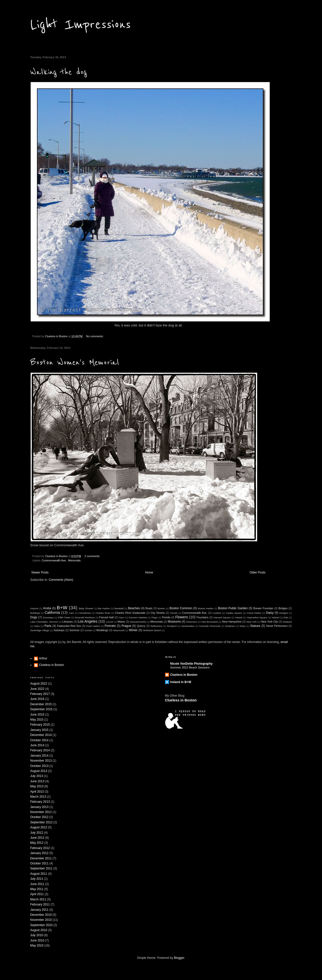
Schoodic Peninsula (210, 626)
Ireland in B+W (181, 682)
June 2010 (37, 940)
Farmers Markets (138, 617)
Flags (154, 617)
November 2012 (41, 812)
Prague (126, 626)
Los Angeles (88, 621)
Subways (59, 630)
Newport (287, 622)
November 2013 (41, 761)
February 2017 (40, 694)
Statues (255, 626)
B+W (62, 608)
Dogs (34, 617)
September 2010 (41, 925)
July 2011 (37, 879)
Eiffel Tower (64, 617)
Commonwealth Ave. (54, 560)
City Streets (158, 613)
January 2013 (39, 807)
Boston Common (181, 608)
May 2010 (37, 945)
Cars (71, 613)
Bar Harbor (104, 608)
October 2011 (39, 863)
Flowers (182, 617)
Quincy (141, 626)
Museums (174, 622)
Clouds (174, 613)
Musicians (192, 622)
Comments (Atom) (61, 580)
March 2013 (38, 797)
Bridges (283, 608)
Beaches (134, 608)
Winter (133, 630)
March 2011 (38, 899)
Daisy (270, 613)
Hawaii (239, 617)
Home (149, 572)
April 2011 (37, 894)
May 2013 (37, 786)
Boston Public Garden (233, 608)
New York (252, 622)
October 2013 (39, 766)
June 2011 (37, 884)
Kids (286, 617)
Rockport (172, 626)
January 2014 (39, 756)
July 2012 (37, 833)
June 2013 (37, 781)
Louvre (110, 622)
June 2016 (37, 699)
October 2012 (39, 817)
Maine (121, 622)
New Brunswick (210, 622)
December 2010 (41, 915)
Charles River (103, 613)
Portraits (110, 626)
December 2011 (41, 858)
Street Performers (277, 626)
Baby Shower (86, 608)
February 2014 (40, 750)
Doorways (48, 617)
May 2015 (37, 720)
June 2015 (37, 715)
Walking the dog (59, 72)
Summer (75, 630)
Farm (121, 617)
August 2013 (39, 771)
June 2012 (37, 838)
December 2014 (41, 735)
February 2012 (40, 848)
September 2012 (41, 822)
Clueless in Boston (51, 665)
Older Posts (257, 572)
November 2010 (41, 920)
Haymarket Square (257, 617)
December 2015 (41, 704)
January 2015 (39, 730)
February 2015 (40, 725)
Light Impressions (80, 25)
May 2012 (37, 843)
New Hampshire (232, 622)
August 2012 (39, 827)
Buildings (35, 613)
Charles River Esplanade (130, 613)
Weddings (102, 630)
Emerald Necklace (85, 617)
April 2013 (37, 792)
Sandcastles (188, 626)
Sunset (88, 630)
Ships (243, 626)
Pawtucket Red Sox (69, 626)
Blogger (179, 958)
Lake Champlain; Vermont (44, 622)
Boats (149, 608)
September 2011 (41, 868)
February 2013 (40, 802)
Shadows (230, 626)
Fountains (202, 617)
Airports (34, 608)
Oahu (37, 626)
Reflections (156, 626)
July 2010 (37, 935)
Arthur (43, 658)
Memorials (74, 560)
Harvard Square (222, 617)
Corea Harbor (254, 613)
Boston (161, 608)
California (52, 613)
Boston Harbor (206, 608)
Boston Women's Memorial (75, 363)
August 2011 (39, 874)
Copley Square (234, 613)
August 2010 (39, 930)
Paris (48, 626)
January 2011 (39, 910)
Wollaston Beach (152, 630)
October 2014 (39, 740)
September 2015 (41, 709)
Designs (284, 613)
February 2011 (40, 904)
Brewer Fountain (263, 608)
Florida (166, 617)
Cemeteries (85, 613)
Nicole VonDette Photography (191, 664)
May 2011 (37, 889)
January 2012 (39, 853)
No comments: (95, 336)
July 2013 (37, 776)
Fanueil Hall (106, 617)
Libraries (68, 622)
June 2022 (37, 689)
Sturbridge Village (40, 630)
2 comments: (92, 556)
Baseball (119, 608)
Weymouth (119, 630)
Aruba (47, 608)
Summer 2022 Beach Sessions (190, 667)
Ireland (275, 617)
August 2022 (39, 684)
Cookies (217, 613)
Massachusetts (138, 622)
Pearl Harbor (93, 626)
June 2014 (37, 745)
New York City (270, 622)
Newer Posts (40, 572)
